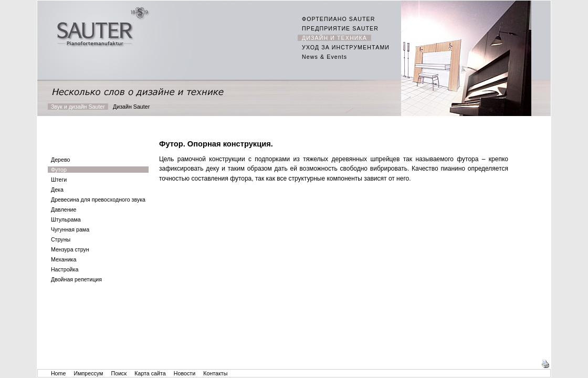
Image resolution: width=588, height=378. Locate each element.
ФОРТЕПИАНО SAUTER (338, 19)
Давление (64, 209)
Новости (185, 373)
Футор (59, 170)
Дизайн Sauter (131, 107)
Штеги (59, 180)
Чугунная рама (70, 229)
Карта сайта (150, 373)
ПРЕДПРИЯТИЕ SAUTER (340, 28)
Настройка (65, 269)
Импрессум (89, 373)
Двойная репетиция (76, 279)
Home (58, 373)
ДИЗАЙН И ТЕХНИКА (334, 38)
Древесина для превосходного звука (98, 199)
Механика (64, 259)
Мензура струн (70, 249)
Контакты (215, 373)
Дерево (60, 160)
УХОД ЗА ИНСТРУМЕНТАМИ (346, 47)
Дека (57, 190)
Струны (61, 239)
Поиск (119, 373)
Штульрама (66, 219)
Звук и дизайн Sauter (78, 107)
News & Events (324, 57)
